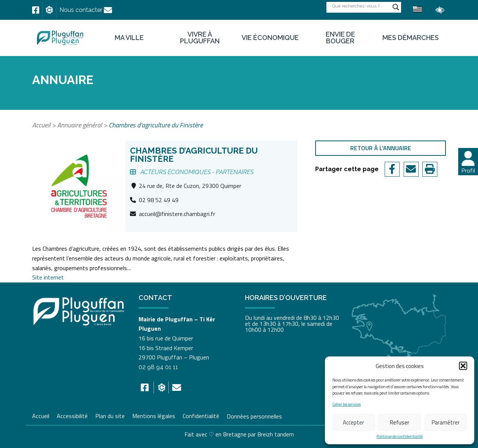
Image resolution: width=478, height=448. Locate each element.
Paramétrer (446, 422)
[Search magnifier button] (396, 7)
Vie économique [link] (270, 38)
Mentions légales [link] (154, 415)
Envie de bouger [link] (340, 38)
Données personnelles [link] (254, 416)
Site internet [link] (48, 277)
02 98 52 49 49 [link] (159, 200)
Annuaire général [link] (80, 125)
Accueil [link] (41, 125)
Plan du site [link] (110, 415)
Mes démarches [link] (411, 38)
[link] (36, 10)
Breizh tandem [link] (276, 434)
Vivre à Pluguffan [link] (200, 38)
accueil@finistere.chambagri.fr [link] (177, 214)
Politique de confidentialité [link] (400, 437)
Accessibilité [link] (72, 415)
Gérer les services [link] (347, 404)
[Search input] (360, 6)
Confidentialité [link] (201, 415)
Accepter (353, 422)
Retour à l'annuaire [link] (381, 148)
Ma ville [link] (129, 38)
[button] (463, 366)
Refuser (400, 422)
